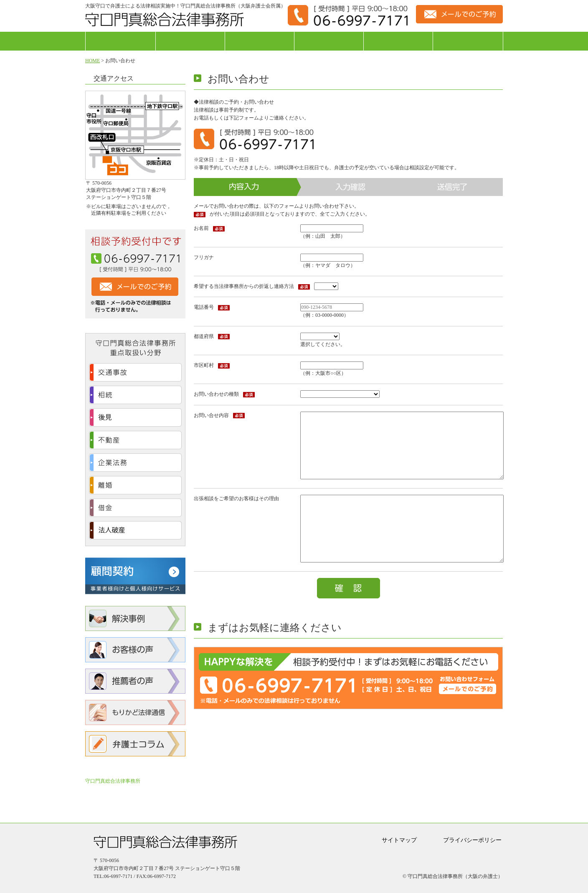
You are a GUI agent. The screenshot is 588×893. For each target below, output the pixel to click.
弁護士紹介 (329, 41)
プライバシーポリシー (472, 840)
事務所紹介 (260, 41)
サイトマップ (399, 840)
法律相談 (190, 41)
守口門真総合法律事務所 (113, 781)
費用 (398, 41)
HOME (93, 61)
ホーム (120, 41)
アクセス (468, 41)
